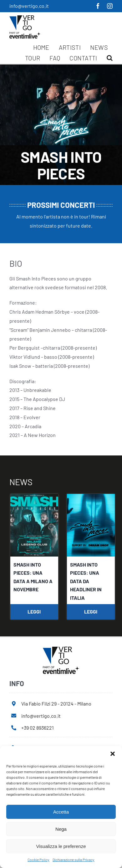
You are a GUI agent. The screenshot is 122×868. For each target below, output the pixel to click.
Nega (61, 829)
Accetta (61, 812)
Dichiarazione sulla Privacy (74, 860)
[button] (113, 754)
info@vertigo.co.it (29, 6)
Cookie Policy (38, 860)
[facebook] (98, 6)
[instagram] (110, 6)
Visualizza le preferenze (61, 846)
